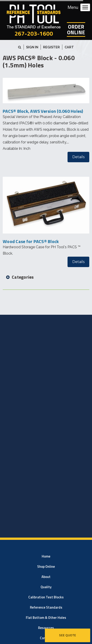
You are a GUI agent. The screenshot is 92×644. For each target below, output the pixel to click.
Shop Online (46, 567)
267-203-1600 (34, 33)
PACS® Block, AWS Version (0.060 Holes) (43, 111)
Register (51, 47)
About (46, 577)
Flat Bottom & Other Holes (46, 618)
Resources (46, 628)
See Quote (68, 635)
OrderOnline (76, 29)
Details (78, 157)
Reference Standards (46, 607)
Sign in (32, 47)
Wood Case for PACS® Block (31, 241)
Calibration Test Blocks (46, 597)
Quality (46, 587)
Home (46, 556)
